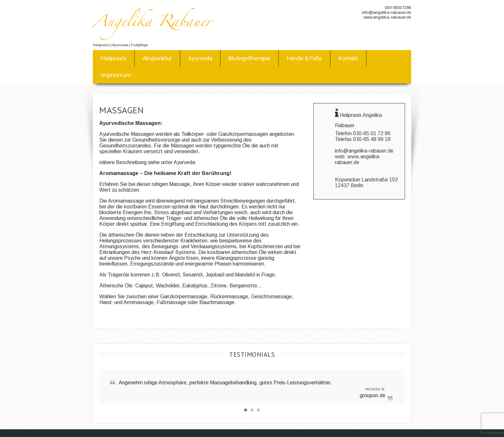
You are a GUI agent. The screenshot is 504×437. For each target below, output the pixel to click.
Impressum (118, 75)
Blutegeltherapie (249, 58)
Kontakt (348, 58)
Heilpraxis (116, 58)
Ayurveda (200, 58)
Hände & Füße (304, 58)
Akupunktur (157, 58)
